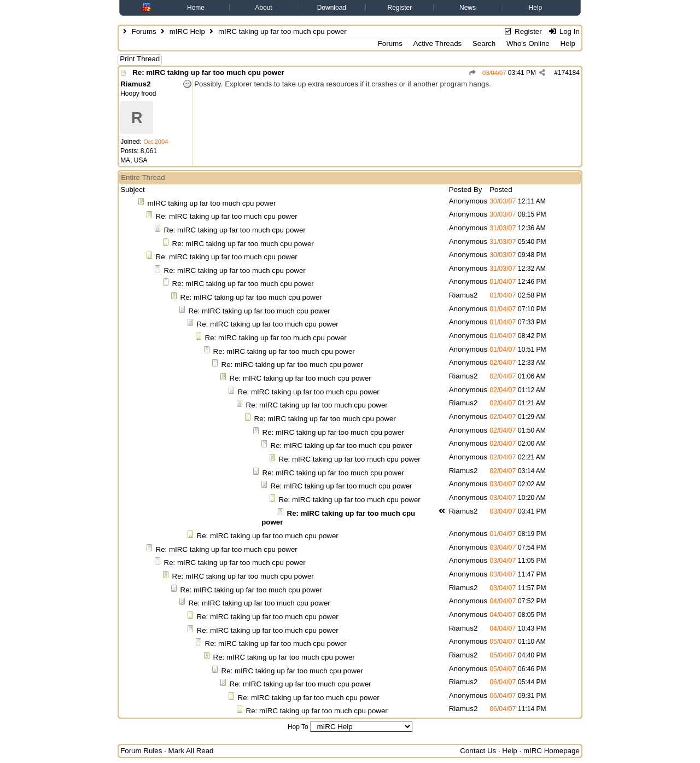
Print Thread (140, 59)
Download (332, 8)
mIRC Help (187, 31)
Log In (564, 31)
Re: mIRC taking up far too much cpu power (208, 72)
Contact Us (478, 751)
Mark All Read (191, 751)
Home (196, 8)
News (468, 8)
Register (400, 8)
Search (484, 43)
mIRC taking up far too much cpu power (212, 203)
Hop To (298, 727)
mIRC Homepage (552, 751)
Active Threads (438, 43)
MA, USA (134, 160)
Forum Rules (141, 751)
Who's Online (528, 43)
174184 (569, 73)
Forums (144, 31)
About (263, 8)
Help (536, 8)
